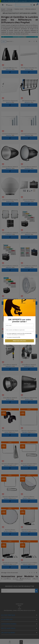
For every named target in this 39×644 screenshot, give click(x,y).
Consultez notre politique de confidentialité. (16, 335)
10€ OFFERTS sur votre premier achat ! (19, 321)
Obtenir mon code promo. (19, 341)
